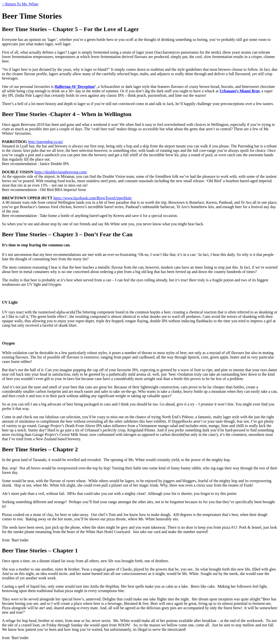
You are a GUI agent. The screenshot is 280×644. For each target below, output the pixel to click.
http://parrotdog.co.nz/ (46, 142)
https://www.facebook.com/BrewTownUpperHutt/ (93, 198)
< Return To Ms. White (20, 4)
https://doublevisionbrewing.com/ (61, 172)
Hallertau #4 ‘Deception (75, 87)
